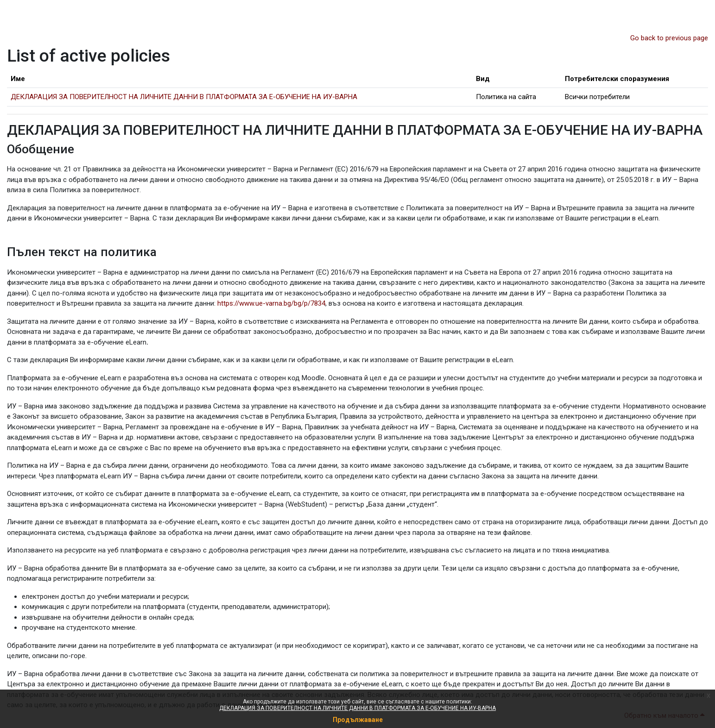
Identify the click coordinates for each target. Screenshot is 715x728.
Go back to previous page (669, 38)
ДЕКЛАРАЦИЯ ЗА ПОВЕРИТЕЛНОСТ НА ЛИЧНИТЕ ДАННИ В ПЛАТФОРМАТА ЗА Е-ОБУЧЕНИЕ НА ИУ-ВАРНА (357, 708)
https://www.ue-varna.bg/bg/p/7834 (271, 303)
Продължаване (358, 720)
